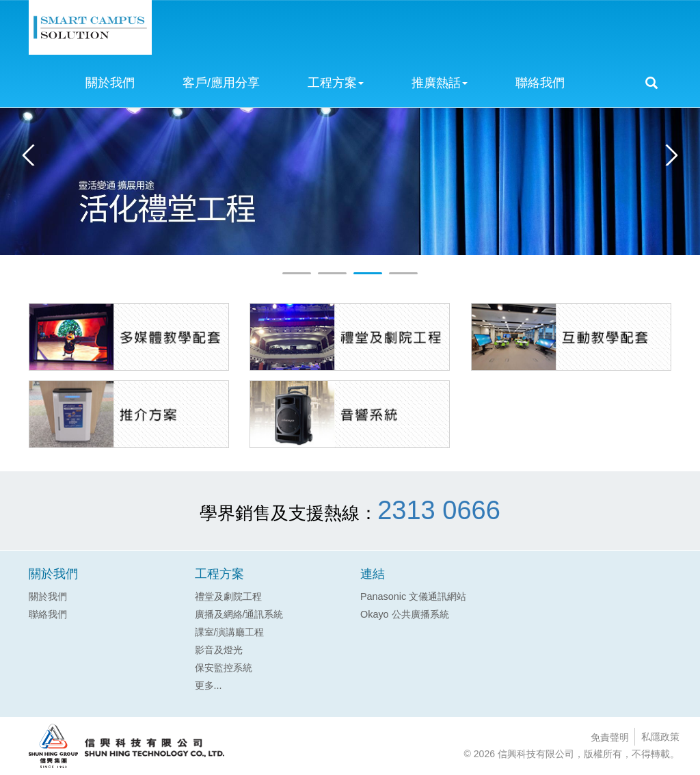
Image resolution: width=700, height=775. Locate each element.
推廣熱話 (440, 83)
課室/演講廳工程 (230, 632)
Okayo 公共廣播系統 (405, 614)
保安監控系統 (224, 668)
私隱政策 (660, 737)
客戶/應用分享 (221, 83)
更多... (208, 685)
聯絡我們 (540, 83)
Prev (31, 155)
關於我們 (110, 83)
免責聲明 (610, 737)
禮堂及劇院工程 (228, 596)
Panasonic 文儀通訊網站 (413, 596)
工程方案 (336, 83)
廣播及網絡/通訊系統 (239, 614)
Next (669, 155)
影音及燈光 (219, 650)
